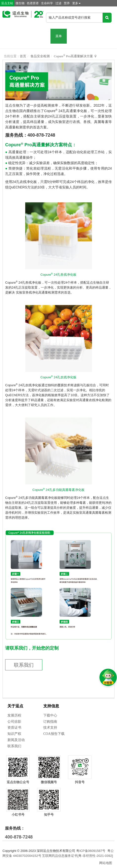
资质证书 (14, 728)
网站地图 (106, 863)
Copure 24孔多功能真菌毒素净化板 (58, 490)
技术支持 (50, 728)
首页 (23, 56)
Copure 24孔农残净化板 (59, 377)
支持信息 (51, 706)
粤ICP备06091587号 (91, 851)
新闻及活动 (16, 740)
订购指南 (50, 722)
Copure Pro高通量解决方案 (73, 56)
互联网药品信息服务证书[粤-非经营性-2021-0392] (77, 856)
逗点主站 (7, 3)
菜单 (59, 36)
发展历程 (14, 715)
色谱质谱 (33, 3)
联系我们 (24, 665)
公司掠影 (14, 722)
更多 (76, 3)
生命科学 (47, 3)
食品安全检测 (40, 56)
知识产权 (14, 734)
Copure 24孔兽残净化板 (59, 275)
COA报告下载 (54, 734)
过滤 (58, 3)
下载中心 (50, 715)
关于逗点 (15, 706)
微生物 (20, 3)
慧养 (67, 3)
